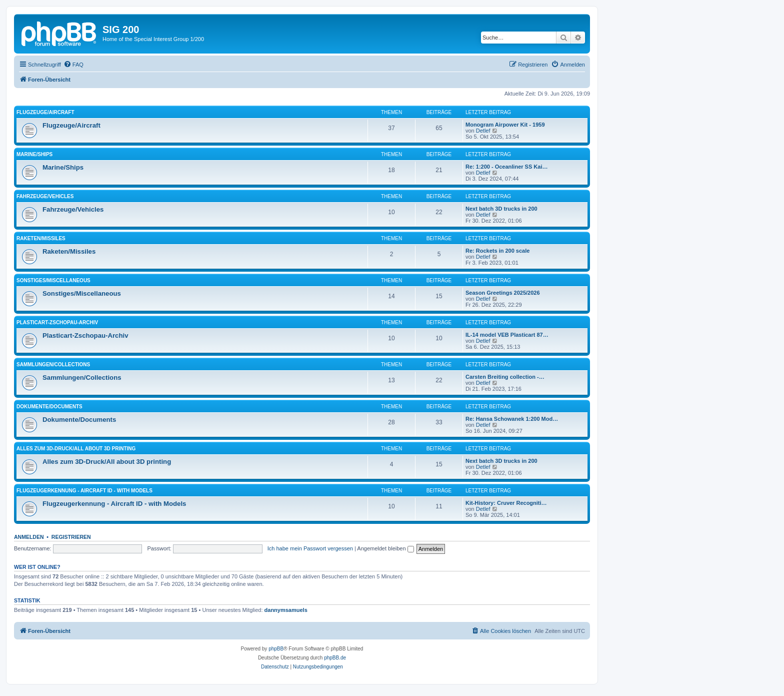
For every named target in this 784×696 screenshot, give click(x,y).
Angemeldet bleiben (385, 548)
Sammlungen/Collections (53, 365)
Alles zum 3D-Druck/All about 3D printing (76, 449)
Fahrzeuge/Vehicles (45, 196)
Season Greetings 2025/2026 (503, 293)
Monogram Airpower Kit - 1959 (505, 125)
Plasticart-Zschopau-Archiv (57, 322)
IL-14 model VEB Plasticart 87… (507, 335)
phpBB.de (335, 658)
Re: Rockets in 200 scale (497, 251)
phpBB (276, 649)
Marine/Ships (34, 154)
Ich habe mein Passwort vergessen (310, 548)
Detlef (483, 131)
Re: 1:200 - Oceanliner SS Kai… (506, 167)
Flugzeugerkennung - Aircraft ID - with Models (84, 491)
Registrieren (71, 537)
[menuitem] (73, 65)
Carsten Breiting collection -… (505, 377)
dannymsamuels (286, 610)
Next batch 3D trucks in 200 (501, 209)
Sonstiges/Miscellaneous (53, 280)
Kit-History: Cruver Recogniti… (506, 503)
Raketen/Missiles (41, 238)
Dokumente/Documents (49, 407)
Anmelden (29, 537)
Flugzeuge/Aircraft (45, 112)
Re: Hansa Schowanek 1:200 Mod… (512, 419)
